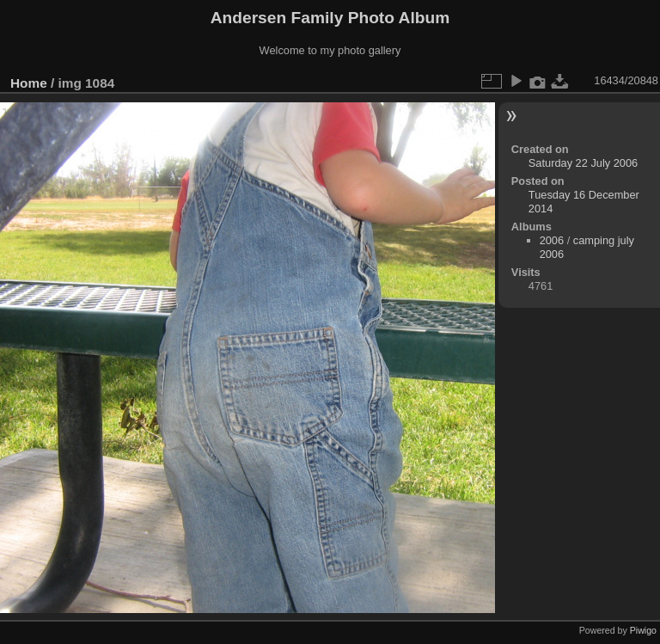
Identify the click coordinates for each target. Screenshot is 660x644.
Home (29, 83)
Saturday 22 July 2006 (583, 163)
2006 (552, 240)
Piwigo (643, 630)
